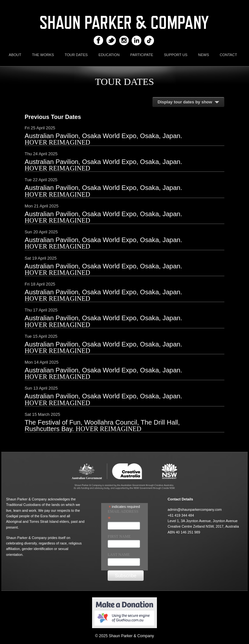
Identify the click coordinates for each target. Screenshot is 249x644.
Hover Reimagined (57, 142)
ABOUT (15, 55)
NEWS (204, 55)
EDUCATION (109, 55)
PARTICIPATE (142, 55)
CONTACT (228, 55)
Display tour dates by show (185, 102)
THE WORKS (43, 55)
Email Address (123, 515)
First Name (119, 536)
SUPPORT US (176, 55)
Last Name (119, 555)
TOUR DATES (76, 55)
